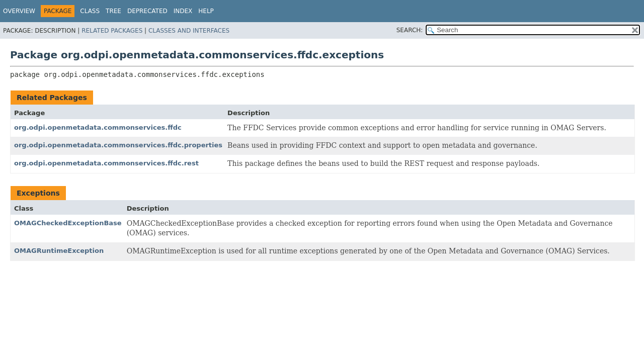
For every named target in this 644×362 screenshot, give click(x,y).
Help (206, 11)
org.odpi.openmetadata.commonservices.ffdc (98, 127)
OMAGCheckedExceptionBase (68, 223)
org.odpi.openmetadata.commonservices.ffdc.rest (106, 163)
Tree (113, 11)
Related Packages (112, 31)
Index (183, 11)
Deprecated (147, 11)
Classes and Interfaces (189, 31)
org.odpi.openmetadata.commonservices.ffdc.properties (118, 145)
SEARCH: (410, 30)
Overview (19, 11)
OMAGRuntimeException (59, 251)
